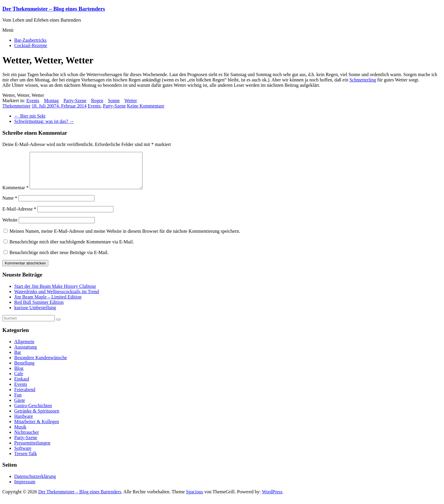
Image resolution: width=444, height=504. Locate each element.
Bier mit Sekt (30, 116)
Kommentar (15, 195)
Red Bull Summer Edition (39, 309)
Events (33, 101)
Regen (97, 101)
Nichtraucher (27, 439)
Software (23, 455)
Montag (51, 101)
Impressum (25, 489)
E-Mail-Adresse (19, 216)
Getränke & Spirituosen (37, 418)
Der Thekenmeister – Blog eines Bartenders (54, 9)
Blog (19, 375)
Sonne (114, 101)
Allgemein (24, 349)
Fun (18, 402)
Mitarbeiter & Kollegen (37, 429)
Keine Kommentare (146, 106)
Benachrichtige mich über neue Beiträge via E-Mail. (59, 260)
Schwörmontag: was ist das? (44, 121)
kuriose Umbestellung (35, 315)
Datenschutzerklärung (35, 483)
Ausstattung (25, 354)
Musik (20, 434)
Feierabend (25, 397)
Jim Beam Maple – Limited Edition (48, 304)
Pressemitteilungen (32, 450)
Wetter (131, 101)
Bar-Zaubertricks (30, 40)
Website (10, 227)
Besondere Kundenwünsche (41, 365)
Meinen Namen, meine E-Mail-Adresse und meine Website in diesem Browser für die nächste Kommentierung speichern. (125, 238)
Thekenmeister (16, 106)
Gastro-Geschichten (33, 413)
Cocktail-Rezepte (31, 45)
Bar (18, 359)
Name (10, 205)
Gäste (20, 407)
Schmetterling (363, 80)
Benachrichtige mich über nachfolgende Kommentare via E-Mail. (72, 249)
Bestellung (24, 370)
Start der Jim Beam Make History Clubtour (55, 293)
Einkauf (22, 386)
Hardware (24, 423)
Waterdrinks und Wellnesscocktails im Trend (57, 299)
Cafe (19, 381)
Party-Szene (75, 101)
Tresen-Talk (26, 461)
